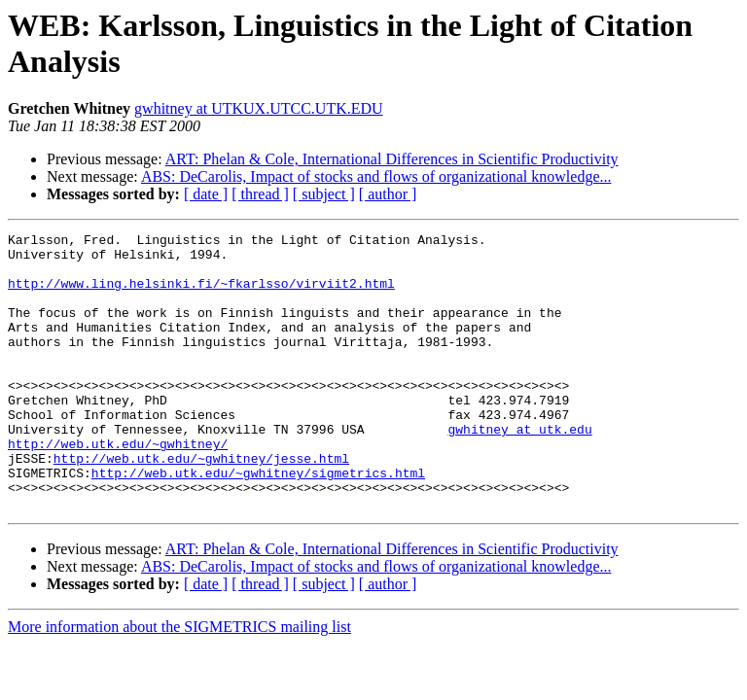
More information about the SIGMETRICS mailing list (179, 682)
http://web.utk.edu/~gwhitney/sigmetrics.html (258, 522)
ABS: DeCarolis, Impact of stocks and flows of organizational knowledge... (376, 176)
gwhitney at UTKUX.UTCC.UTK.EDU (259, 108)
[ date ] (206, 194)
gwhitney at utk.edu (519, 470)
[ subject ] (324, 194)
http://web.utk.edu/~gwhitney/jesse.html (201, 505)
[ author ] (388, 194)
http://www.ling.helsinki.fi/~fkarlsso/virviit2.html (201, 295)
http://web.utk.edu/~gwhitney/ (118, 487)
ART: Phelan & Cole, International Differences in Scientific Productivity (392, 159)
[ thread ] (260, 194)
